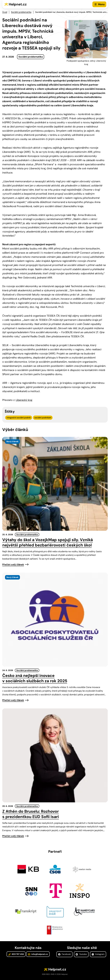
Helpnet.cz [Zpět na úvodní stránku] (18, 4)
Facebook (64, 954)
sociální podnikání (43, 418)
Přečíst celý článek (13, 565)
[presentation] (55, 484)
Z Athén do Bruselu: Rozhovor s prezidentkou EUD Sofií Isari (31, 814)
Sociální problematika (21, 12)
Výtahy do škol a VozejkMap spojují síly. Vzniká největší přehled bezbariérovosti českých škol (48, 542)
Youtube (81, 954)
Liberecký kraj (24, 400)
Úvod (5, 12)
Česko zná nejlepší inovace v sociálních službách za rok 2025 (35, 678)
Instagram (98, 954)
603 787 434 (16, 954)
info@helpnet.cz (38, 954)
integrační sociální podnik (19, 418)
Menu (101, 4)
